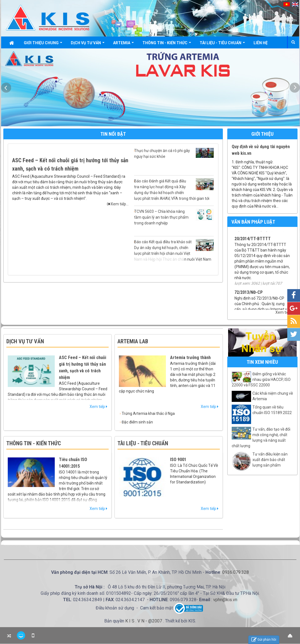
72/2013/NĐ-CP (249, 298)
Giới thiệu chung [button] (43, 44)
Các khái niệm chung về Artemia (273, 396)
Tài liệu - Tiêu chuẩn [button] (222, 44)
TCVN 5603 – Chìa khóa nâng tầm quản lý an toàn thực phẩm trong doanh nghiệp (174, 217)
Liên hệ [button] (261, 43)
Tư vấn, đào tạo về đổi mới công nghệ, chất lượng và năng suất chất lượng (261, 438)
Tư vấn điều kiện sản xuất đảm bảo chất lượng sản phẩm (270, 460)
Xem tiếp (284, 312)
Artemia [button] (123, 44)
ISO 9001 (178, 460)
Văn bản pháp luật (253, 222)
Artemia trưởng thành (190, 358)
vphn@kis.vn (225, 600)
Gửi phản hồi (264, 640)
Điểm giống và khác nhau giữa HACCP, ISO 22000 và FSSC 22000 (261, 379)
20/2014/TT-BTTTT (253, 245)
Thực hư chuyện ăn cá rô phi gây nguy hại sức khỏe (174, 153)
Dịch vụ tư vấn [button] (88, 44)
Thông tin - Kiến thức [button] (167, 44)
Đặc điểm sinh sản (137, 422)
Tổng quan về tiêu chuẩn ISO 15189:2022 (272, 410)
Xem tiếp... (118, 204)
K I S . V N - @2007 (144, 621)
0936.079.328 (236, 572)
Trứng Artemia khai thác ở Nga (148, 413)
